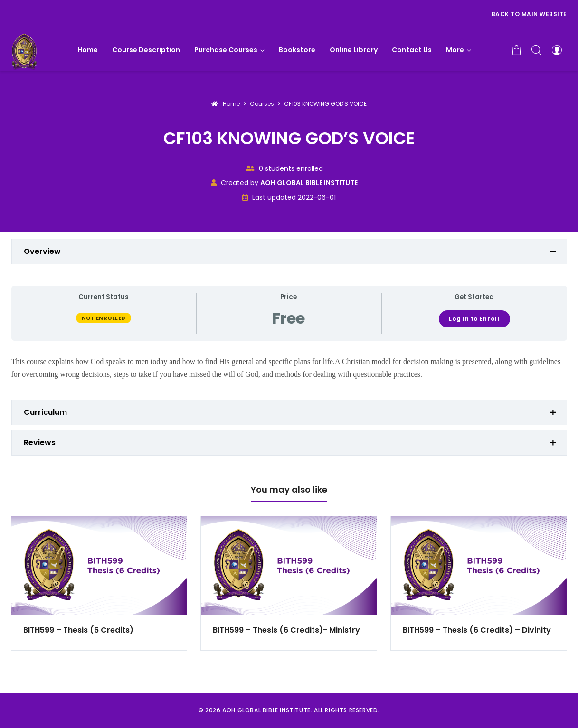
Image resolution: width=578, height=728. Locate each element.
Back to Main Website (529, 14)
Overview (42, 251)
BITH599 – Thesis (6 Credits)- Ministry (286, 630)
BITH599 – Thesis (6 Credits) (78, 630)
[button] (459, 50)
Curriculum (45, 412)
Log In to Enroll (474, 319)
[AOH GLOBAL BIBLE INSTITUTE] (24, 50)
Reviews (40, 443)
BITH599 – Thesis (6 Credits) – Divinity (477, 630)
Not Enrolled (104, 318)
